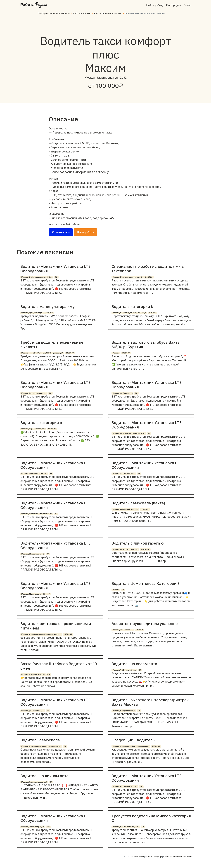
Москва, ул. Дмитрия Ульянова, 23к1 (129, 433)
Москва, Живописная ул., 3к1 (34, 474)
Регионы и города (153, 857)
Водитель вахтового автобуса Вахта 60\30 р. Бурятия (146, 345)
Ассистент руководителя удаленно (145, 624)
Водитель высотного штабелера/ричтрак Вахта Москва (150, 702)
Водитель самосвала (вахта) (138, 503)
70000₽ (153, 313)
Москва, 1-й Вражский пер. (124, 670)
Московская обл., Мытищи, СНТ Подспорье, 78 (42, 353)
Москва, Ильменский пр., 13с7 (126, 827)
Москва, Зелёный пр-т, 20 (33, 827)
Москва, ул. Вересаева (122, 393)
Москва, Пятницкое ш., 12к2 (125, 786)
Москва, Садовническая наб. (34, 782)
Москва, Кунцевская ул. (32, 313)
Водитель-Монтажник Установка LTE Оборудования (56, 269)
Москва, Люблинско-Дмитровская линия (131, 746)
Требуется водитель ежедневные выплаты (52, 345)
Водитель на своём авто (134, 664)
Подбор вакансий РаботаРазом (54, 13)
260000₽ (68, 634)
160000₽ (126, 353)
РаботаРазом (73, 224)
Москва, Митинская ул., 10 (33, 594)
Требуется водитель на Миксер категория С (151, 818)
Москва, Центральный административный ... (41, 746)
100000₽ (148, 277)
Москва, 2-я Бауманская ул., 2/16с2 (37, 277)
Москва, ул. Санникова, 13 (33, 711)
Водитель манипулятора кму (48, 307)
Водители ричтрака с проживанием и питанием (56, 626)
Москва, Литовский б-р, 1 (124, 474)
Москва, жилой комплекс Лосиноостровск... (41, 634)
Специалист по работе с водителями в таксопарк (148, 269)
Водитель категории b (132, 307)
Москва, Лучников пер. (123, 630)
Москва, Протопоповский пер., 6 (127, 277)
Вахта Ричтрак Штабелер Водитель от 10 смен (59, 666)
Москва (116, 353)
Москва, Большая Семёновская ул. (37, 514)
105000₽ (70, 353)
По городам (174, 5)
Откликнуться (61, 232)
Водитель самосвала (40, 740)
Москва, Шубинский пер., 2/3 (125, 509)
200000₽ (145, 549)
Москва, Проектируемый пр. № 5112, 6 (129, 313)
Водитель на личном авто (44, 776)
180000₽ (49, 313)
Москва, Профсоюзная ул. (124, 711)
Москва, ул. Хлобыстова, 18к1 (125, 549)
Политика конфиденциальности (178, 857)
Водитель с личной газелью (138, 543)
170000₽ (145, 509)
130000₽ (52, 429)
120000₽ (156, 746)
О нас (187, 5)
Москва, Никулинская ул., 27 (34, 393)
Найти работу (155, 5)
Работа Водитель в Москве (108, 13)
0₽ (56, 277)
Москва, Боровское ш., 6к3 (33, 429)
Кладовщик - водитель (133, 740)
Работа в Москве (82, 13)
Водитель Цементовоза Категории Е (146, 584)
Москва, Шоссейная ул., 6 (33, 554)
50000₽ (139, 630)
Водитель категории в (41, 423)
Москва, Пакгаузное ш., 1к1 (33, 675)
